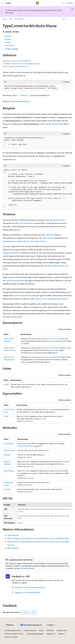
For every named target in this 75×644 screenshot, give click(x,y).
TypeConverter (58, 124)
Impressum (50, 634)
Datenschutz (61, 630)
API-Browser (19, 19)
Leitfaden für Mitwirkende (24, 568)
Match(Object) (9, 471)
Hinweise (8, 42)
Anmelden (70, 3)
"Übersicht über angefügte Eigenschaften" (51, 299)
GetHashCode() (9, 450)
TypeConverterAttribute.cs (18, 66)
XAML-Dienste (13, 548)
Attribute (24, 95)
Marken (61, 634)
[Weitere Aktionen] (70, 19)
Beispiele (8, 39)
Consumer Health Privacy (14, 634)
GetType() (7, 455)
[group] (37, 189)
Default (6, 384)
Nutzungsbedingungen (35, 634)
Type (47, 409)
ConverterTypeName (26, 223)
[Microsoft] (38, 3)
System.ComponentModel (22, 61)
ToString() (7, 489)
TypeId (6, 416)
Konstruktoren (10, 45)
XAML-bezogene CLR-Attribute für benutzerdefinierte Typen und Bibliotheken (38, 538)
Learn (5, 19)
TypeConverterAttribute (12, 253)
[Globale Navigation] (2, 3)
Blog (41, 630)
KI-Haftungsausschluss (13, 630)
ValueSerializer (16, 317)
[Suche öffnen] (63, 3)
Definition (8, 36)
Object (15, 95)
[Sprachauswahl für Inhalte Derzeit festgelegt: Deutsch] (10, 625)
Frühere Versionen (30, 630)
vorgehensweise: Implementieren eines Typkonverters (24, 241)
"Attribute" (50, 235)
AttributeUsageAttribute (20, 101)
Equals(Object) (9, 443)
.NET (11, 19)
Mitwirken (50, 630)
